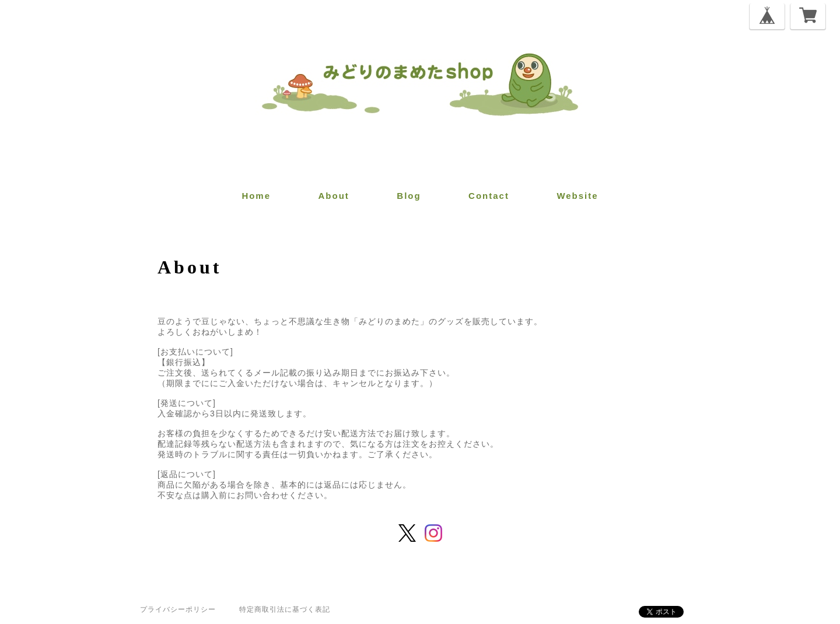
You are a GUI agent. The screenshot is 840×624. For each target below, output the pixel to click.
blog (409, 196)
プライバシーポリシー (178, 609)
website (577, 196)
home (256, 196)
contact (489, 196)
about (334, 196)
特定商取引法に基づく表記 (285, 609)
